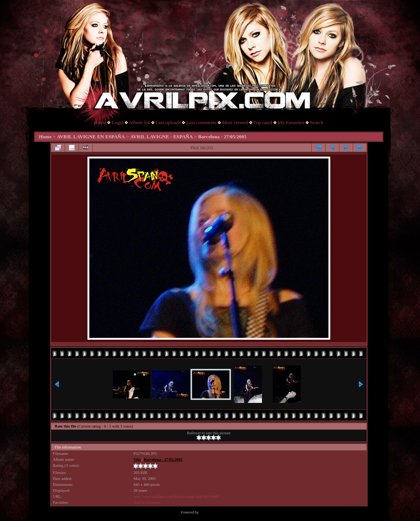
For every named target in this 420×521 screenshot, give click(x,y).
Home (100, 122)
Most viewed (235, 122)
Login (118, 122)
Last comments (201, 122)
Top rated (263, 122)
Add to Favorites (147, 502)
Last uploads (168, 122)
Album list (140, 122)
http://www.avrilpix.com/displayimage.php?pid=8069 (176, 497)
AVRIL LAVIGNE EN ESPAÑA (91, 137)
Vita (137, 460)
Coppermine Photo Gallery (219, 512)
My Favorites (291, 122)
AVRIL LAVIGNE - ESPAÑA (161, 137)
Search (316, 122)
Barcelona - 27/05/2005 (222, 137)
